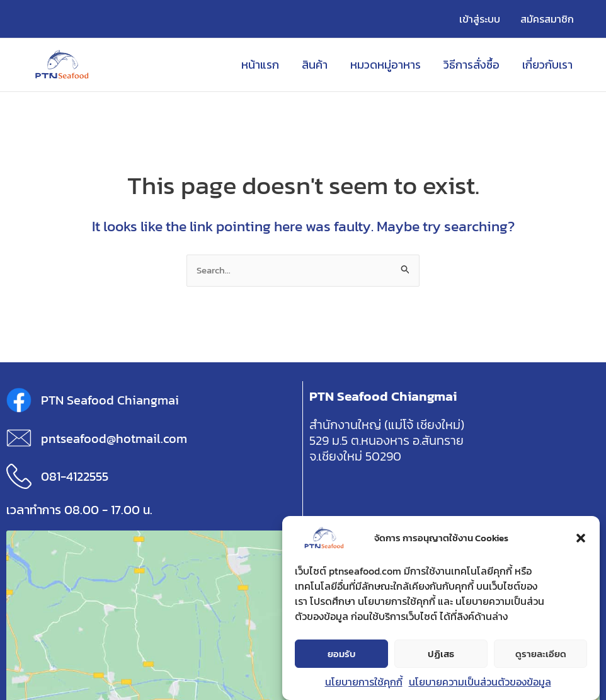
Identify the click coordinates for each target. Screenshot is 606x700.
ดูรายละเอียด (541, 654)
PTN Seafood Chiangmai (110, 400)
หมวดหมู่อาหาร (386, 65)
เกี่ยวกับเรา (547, 65)
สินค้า (315, 65)
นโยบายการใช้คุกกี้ (364, 683)
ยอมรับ (342, 654)
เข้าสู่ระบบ (480, 19)
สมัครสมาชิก (547, 19)
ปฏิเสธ (441, 654)
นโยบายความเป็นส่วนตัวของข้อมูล (480, 683)
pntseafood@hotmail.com (114, 439)
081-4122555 (75, 476)
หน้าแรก (260, 65)
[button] (581, 539)
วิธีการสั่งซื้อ (472, 65)
